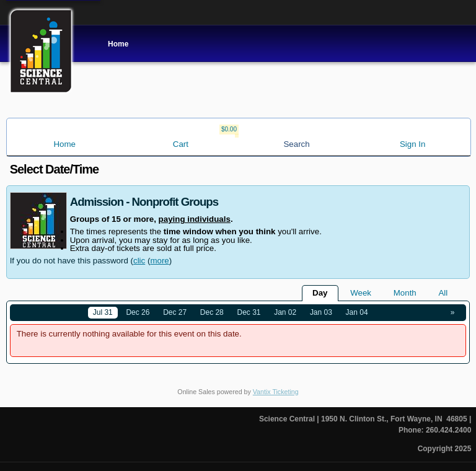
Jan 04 (357, 312)
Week (361, 293)
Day (320, 293)
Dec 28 (212, 312)
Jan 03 (321, 312)
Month (405, 293)
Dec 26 (138, 312)
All (443, 293)
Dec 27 (175, 312)
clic (139, 261)
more (159, 261)
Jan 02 (285, 312)
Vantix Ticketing (276, 392)
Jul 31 (103, 312)
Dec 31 (249, 312)
